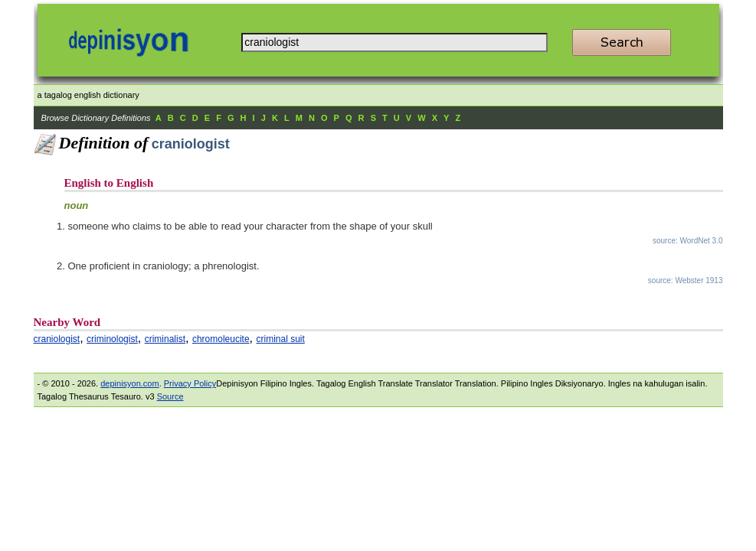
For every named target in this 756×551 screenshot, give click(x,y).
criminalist (165, 339)
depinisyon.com (129, 383)
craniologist (57, 339)
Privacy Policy (190, 383)
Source (170, 396)
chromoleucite (221, 339)
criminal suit (281, 339)
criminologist (112, 339)
